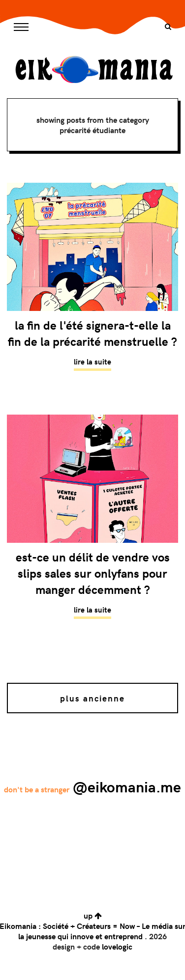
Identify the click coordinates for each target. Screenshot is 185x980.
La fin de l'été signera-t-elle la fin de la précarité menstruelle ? (92, 333)
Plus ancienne (92, 698)
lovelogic (117, 946)
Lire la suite (92, 362)
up (93, 915)
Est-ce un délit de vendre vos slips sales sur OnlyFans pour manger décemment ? (93, 573)
